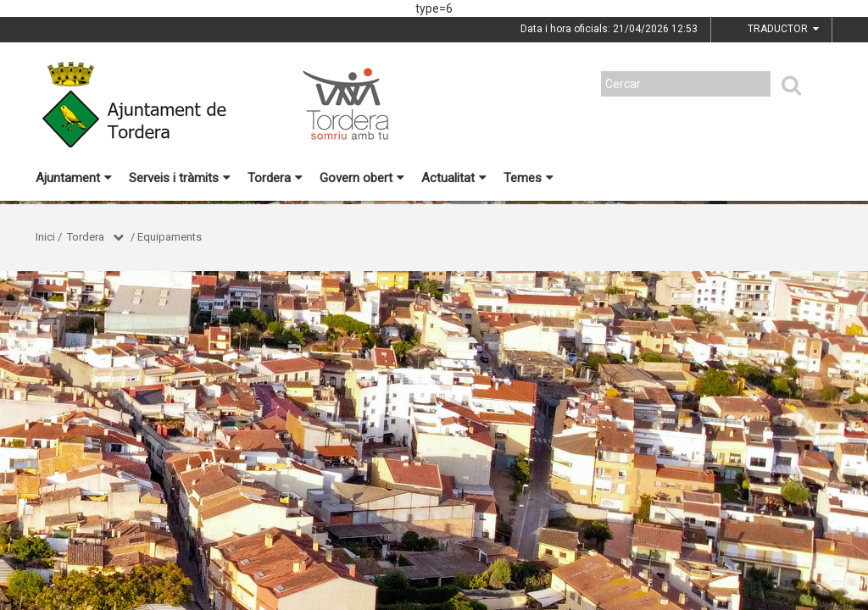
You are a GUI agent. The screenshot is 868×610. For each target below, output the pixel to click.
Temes (529, 178)
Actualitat (454, 178)
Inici (45, 237)
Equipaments (170, 237)
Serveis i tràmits (180, 178)
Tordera (275, 178)
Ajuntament (74, 178)
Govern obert (362, 178)
